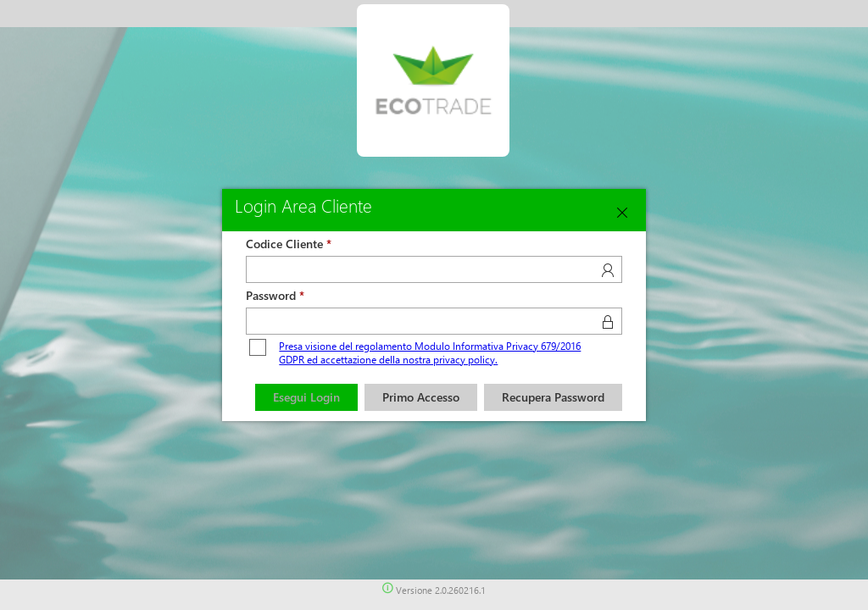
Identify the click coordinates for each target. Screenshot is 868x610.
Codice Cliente (284, 244)
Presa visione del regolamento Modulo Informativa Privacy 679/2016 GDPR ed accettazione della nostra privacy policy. (430, 352)
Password (271, 295)
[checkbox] (258, 348)
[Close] (622, 213)
